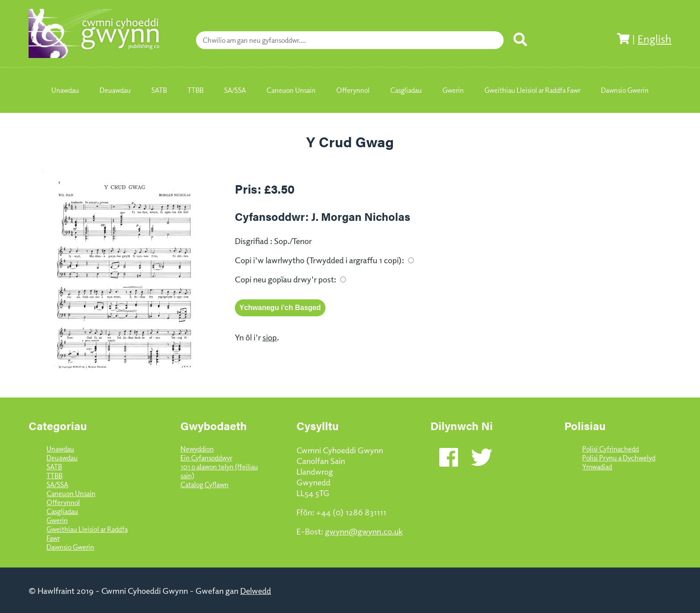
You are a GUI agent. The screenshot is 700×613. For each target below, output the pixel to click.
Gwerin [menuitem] (453, 90)
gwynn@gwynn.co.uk (364, 531)
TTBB (54, 476)
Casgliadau (62, 511)
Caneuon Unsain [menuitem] (291, 90)
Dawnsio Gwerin (70, 547)
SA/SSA (57, 485)
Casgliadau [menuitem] (406, 90)
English (654, 38)
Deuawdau (62, 458)
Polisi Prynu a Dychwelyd (619, 458)
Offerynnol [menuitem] (353, 90)
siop (270, 337)
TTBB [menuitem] (196, 90)
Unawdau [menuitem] (65, 90)
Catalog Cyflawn (204, 485)
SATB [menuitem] (159, 90)
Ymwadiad (597, 467)
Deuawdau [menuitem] (115, 90)
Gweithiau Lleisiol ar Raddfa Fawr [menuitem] (532, 90)
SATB (54, 467)
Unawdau (60, 449)
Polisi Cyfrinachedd (610, 449)
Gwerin (57, 520)
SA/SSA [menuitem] (235, 90)
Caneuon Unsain (71, 493)
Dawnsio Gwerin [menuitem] (625, 90)
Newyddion (197, 449)
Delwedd (256, 590)
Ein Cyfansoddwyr (206, 458)
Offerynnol (63, 502)
